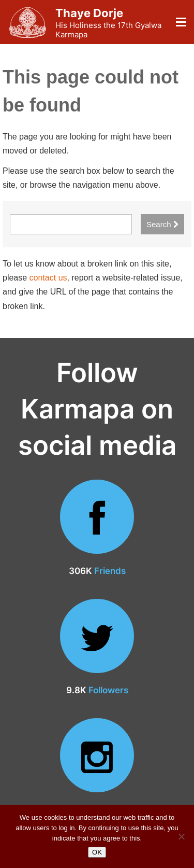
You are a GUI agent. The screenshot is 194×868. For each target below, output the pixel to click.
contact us (48, 278)
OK (97, 852)
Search (162, 224)
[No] (181, 836)
